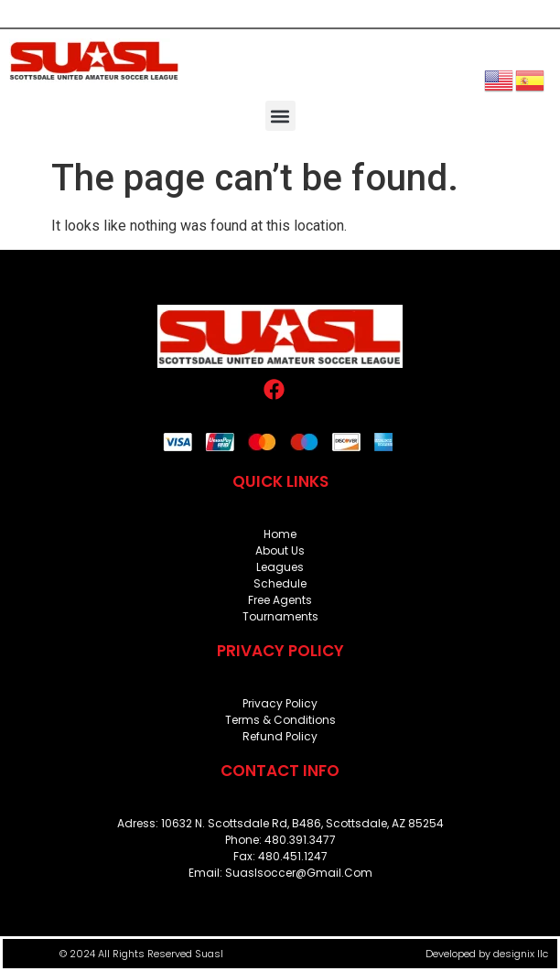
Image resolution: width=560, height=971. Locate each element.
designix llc (521, 954)
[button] (280, 116)
